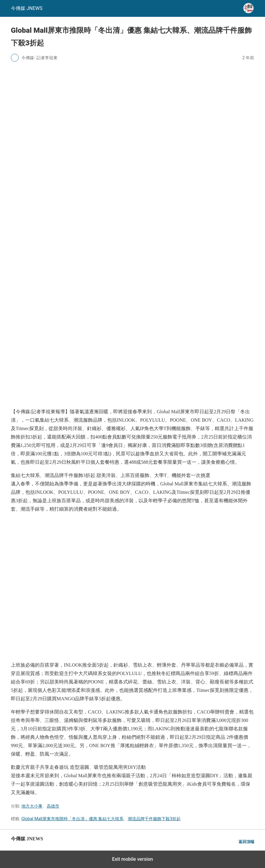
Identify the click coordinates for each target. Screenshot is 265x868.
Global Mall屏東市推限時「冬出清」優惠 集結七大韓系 (72, 819)
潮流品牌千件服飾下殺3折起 (154, 819)
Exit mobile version (132, 859)
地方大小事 (32, 806)
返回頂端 (246, 842)
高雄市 (53, 806)
